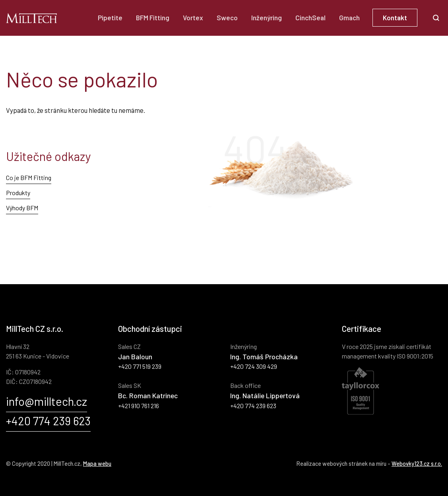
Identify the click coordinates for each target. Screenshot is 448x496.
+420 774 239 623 (48, 421)
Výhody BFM (22, 208)
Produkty (18, 193)
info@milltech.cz (47, 401)
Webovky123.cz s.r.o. (417, 464)
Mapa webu (97, 464)
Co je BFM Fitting (29, 177)
